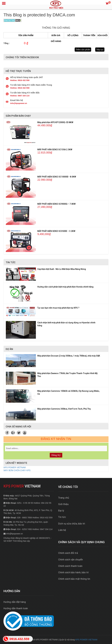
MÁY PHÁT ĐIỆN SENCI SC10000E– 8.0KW (57, 177)
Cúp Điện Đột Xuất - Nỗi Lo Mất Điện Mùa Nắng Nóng (62, 269)
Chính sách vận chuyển (71, 560)
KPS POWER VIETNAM (15, 467)
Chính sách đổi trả (68, 553)
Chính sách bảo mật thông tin (74, 579)
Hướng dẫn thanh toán (16, 608)
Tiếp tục (100, 50)
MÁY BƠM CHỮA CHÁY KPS (17, 470)
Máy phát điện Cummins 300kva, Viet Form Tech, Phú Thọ (64, 409)
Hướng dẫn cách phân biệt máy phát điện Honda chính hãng (65, 287)
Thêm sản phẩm (83, 50)
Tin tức (62, 517)
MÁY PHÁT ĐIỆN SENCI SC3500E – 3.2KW (56, 231)
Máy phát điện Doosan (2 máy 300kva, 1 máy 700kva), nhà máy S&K (69, 356)
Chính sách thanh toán (70, 566)
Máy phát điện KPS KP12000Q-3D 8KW (55, 122)
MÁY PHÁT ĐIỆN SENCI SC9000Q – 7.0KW (56, 204)
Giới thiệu (63, 504)
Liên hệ (62, 530)
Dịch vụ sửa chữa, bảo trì (72, 524)
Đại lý (61, 511)
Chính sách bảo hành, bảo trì (73, 572)
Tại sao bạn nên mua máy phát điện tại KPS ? (58, 308)
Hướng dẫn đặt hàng (15, 602)
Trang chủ (64, 498)
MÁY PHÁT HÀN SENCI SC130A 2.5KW (55, 150)
